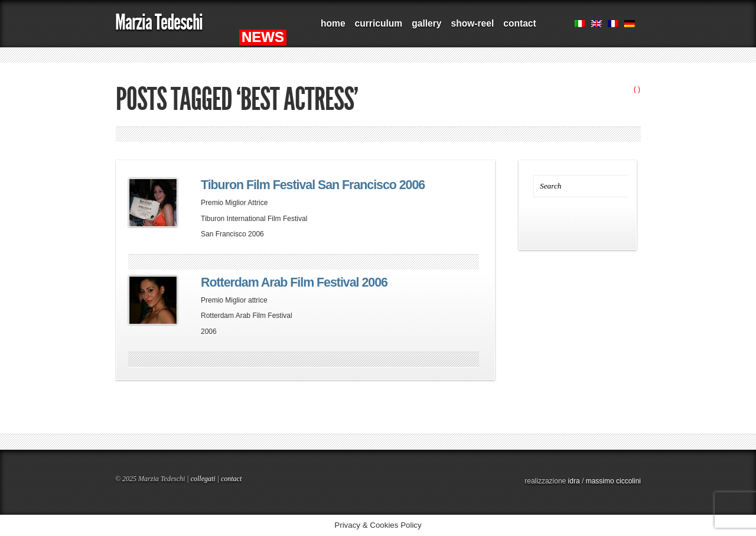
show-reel (472, 23)
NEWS (263, 37)
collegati (203, 479)
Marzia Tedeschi (159, 22)
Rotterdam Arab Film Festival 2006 (294, 282)
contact (519, 23)
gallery (426, 23)
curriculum (379, 23)
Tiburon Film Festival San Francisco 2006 (313, 185)
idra (574, 481)
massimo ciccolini (613, 481)
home (333, 23)
